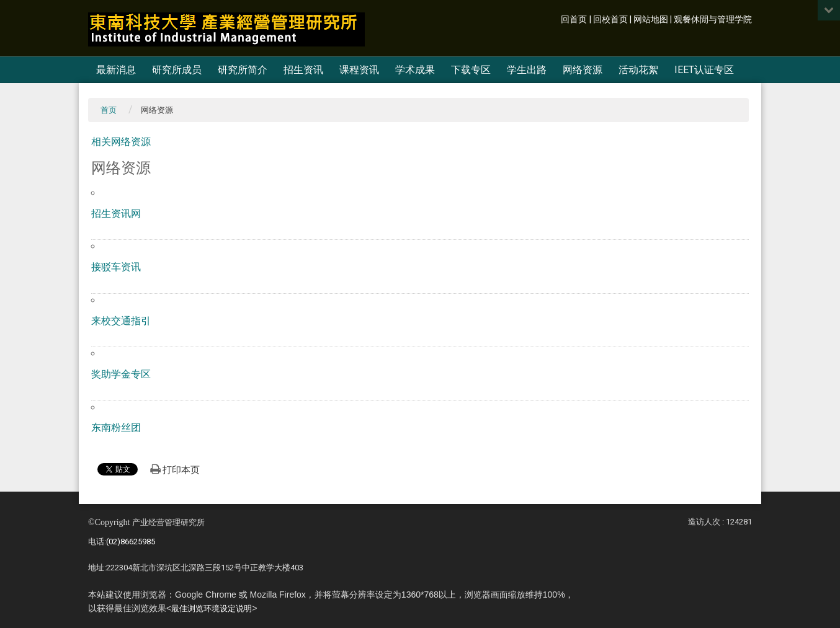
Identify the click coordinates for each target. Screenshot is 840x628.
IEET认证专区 (704, 70)
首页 (109, 110)
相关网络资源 (121, 142)
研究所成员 (177, 70)
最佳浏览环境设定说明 (212, 608)
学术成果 (415, 70)
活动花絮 (638, 70)
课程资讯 (359, 70)
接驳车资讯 (116, 267)
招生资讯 (303, 70)
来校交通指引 (121, 321)
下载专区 (471, 70)
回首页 (574, 20)
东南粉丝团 (116, 427)
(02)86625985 (131, 542)
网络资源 (583, 70)
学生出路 (527, 70)
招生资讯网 (116, 214)
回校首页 (610, 20)
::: (554, 18)
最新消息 (116, 70)
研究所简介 (243, 70)
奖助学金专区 (121, 374)
